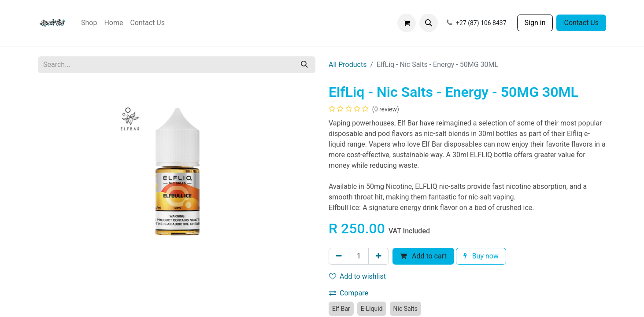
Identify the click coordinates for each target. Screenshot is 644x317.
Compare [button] (349, 293)
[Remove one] (339, 256)
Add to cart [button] (423, 256)
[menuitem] (89, 23)
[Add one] (379, 256)
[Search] (304, 65)
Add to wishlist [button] (357, 276)
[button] (429, 23)
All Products (348, 65)
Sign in (535, 23)
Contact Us (581, 23)
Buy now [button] (481, 256)
